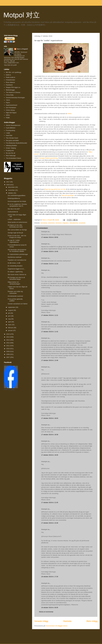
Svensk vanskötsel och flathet (17, 304)
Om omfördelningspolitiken (17, 196)
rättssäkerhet (74, 223)
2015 (8, 334)
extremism (51, 223)
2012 (8, 343)
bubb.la (8, 75)
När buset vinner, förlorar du (17, 275)
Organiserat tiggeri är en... (16, 269)
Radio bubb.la (10, 77)
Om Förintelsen (11, 108)
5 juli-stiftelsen (11, 128)
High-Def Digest (11, 113)
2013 (8, 340)
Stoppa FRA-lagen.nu (13, 87)
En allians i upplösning (15, 272)
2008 (8, 354)
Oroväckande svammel (15, 296)
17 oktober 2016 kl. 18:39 (50, 435)
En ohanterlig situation (15, 266)
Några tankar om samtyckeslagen (14, 283)
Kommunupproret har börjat (17, 201)
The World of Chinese (13, 92)
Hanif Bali (9, 135)
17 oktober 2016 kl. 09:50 (50, 237)
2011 (8, 346)
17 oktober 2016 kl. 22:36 (50, 523)
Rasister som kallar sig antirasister (15, 292)
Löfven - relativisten (14, 219)
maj (10, 319)
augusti (11, 310)
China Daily (10, 95)
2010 (8, 349)
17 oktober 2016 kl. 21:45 (50, 502)
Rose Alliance (10, 82)
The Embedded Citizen (13, 158)
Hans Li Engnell (22, 49)
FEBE (8, 118)
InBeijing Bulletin (11, 146)
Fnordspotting (10, 130)
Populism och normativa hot (17, 260)
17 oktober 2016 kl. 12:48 (50, 360)
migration (65, 223)
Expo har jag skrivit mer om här (55, 189)
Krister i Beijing (11, 148)
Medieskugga (10, 90)
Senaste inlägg (41, 621)
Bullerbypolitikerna (14, 198)
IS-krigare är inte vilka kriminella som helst (15, 226)
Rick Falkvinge (11, 156)
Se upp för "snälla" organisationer (14, 241)
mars (10, 325)
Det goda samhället (12, 140)
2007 (8, 357)
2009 (8, 351)
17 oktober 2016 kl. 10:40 (50, 251)
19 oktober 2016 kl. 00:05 (50, 608)
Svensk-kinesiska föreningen (15, 98)
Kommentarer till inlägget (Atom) (57, 626)
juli (9, 313)
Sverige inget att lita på (15, 233)
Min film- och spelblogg (13, 72)
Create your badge (9, 389)
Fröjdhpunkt (10, 151)
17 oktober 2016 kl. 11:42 (50, 332)
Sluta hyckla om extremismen (17, 222)
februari (11, 328)
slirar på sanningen (68, 195)
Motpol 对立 (22, 15)
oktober (11, 193)
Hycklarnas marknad (14, 257)
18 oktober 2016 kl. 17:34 (50, 577)
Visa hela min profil (10, 65)
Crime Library (10, 110)
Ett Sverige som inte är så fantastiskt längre (16, 278)
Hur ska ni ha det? (14, 209)
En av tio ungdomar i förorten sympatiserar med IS (17, 205)
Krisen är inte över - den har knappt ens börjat (17, 236)
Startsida (67, 621)
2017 (8, 182)
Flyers (8, 103)
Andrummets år (13, 212)
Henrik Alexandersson (13, 125)
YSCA (8, 100)
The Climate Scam (12, 138)
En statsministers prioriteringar (18, 254)
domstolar (44, 223)
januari (11, 330)
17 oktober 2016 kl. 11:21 (50, 315)
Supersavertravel (11, 105)
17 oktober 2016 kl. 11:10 (50, 264)
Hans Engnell (8, 365)
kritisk (70, 114)
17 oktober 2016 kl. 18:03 (50, 418)
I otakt (8, 133)
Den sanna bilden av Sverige (17, 230)
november (12, 190)
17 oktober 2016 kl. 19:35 (50, 455)
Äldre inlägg (92, 621)
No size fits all (10, 153)
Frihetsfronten (10, 80)
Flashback (9, 85)
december (12, 187)
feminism (59, 223)
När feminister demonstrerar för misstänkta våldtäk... (17, 251)
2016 (8, 185)
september (12, 307)
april (10, 322)
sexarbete (82, 223)
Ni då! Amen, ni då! (14, 263)
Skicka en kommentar (46, 612)
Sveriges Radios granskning (48, 158)
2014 (8, 337)
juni (10, 316)
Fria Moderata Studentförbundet (16, 143)
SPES (8, 115)
